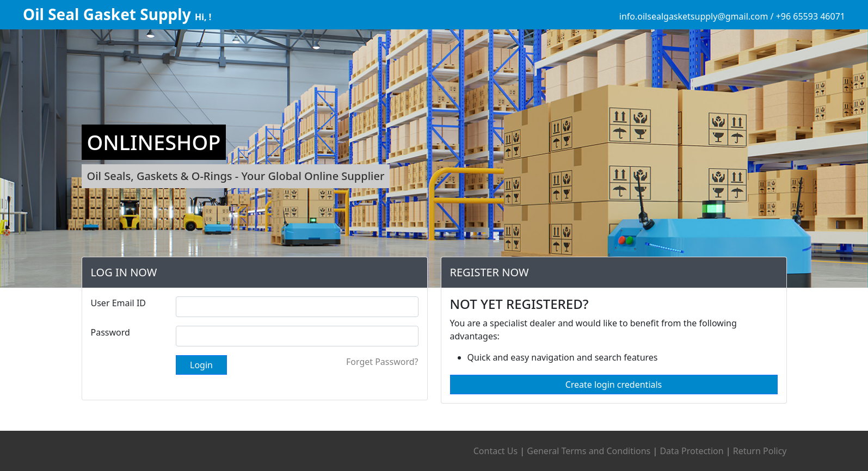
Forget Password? (376, 362)
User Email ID (113, 303)
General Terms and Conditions (589, 451)
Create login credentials (620, 385)
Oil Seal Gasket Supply (109, 14)
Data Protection (691, 451)
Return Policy (760, 451)
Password (104, 332)
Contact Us (495, 451)
